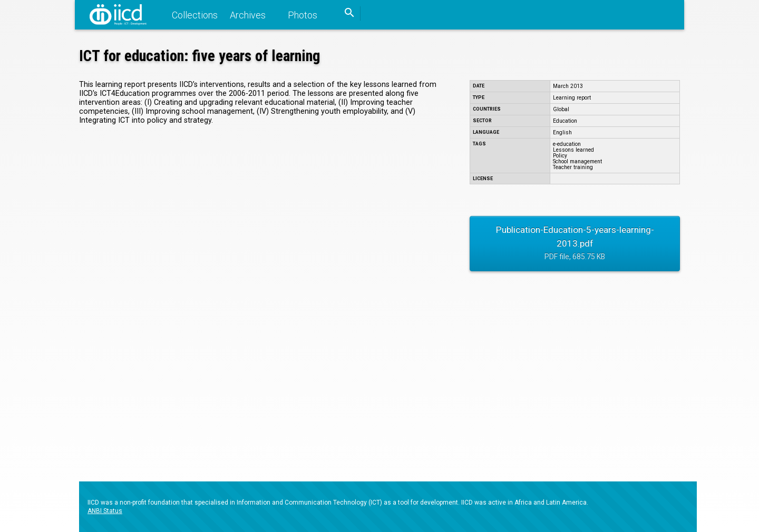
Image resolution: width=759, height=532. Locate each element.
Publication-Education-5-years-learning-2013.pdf (575, 244)
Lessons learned (573, 150)
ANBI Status (105, 511)
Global (561, 109)
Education (565, 121)
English (562, 132)
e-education (567, 144)
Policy (560, 156)
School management (577, 161)
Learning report (572, 98)
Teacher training (573, 167)
